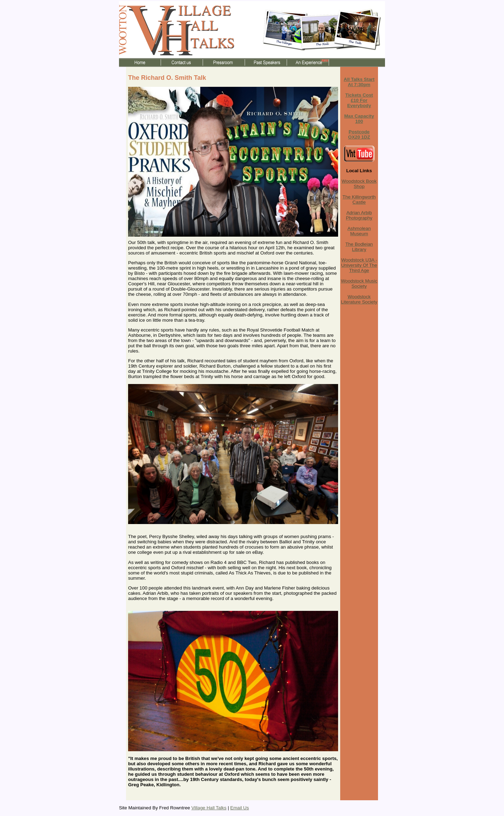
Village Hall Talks (209, 808)
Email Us (240, 808)
